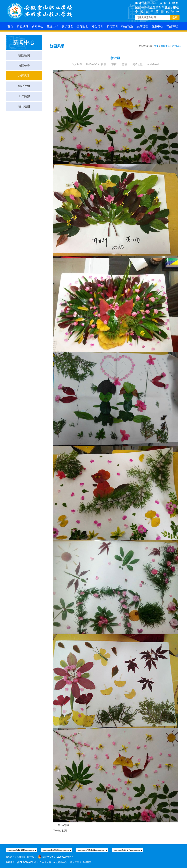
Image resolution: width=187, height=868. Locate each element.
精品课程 (172, 26)
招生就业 (127, 26)
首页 (10, 26)
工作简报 (24, 96)
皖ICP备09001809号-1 (28, 862)
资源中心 (157, 26)
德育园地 (82, 26)
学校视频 (24, 86)
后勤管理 (142, 26)
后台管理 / (76, 862)
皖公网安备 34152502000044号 (56, 857)
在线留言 (87, 862)
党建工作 (52, 26)
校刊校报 (24, 106)
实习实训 (112, 26)
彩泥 (64, 831)
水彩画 (66, 825)
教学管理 (67, 26)
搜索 (175, 18)
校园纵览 (22, 26)
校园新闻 (24, 55)
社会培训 (97, 26)
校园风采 (24, 76)
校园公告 (24, 66)
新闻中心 (37, 26)
